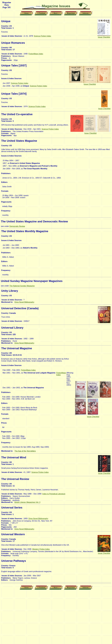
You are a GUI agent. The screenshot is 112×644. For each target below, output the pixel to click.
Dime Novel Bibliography (24, 302)
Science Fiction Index (42, 36)
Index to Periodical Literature (54, 494)
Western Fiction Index (41, 549)
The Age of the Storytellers (25, 451)
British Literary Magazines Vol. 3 (27, 502)
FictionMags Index (36, 54)
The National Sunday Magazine (22, 286)
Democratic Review (17, 226)
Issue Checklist (104, 37)
